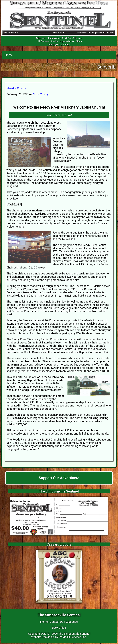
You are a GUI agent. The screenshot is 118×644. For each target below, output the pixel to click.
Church (22, 88)
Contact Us (57, 622)
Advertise (40, 38)
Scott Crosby (40, 94)
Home (9, 55)
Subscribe (77, 38)
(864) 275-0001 (63, 45)
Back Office (59, 628)
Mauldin (11, 88)
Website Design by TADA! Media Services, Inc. (59, 637)
